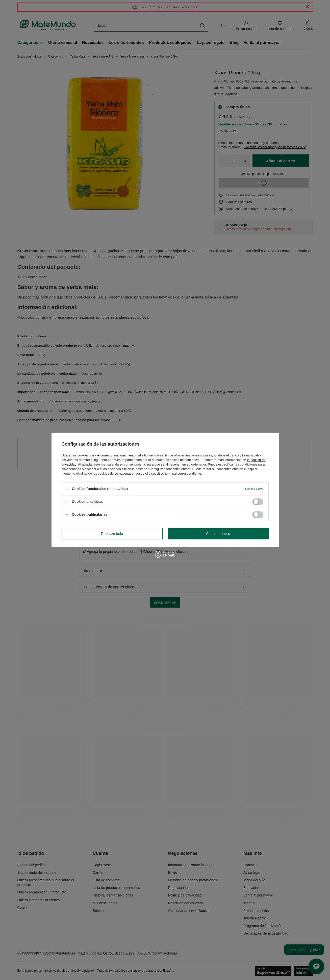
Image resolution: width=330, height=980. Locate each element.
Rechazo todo (112, 534)
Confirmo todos (218, 534)
